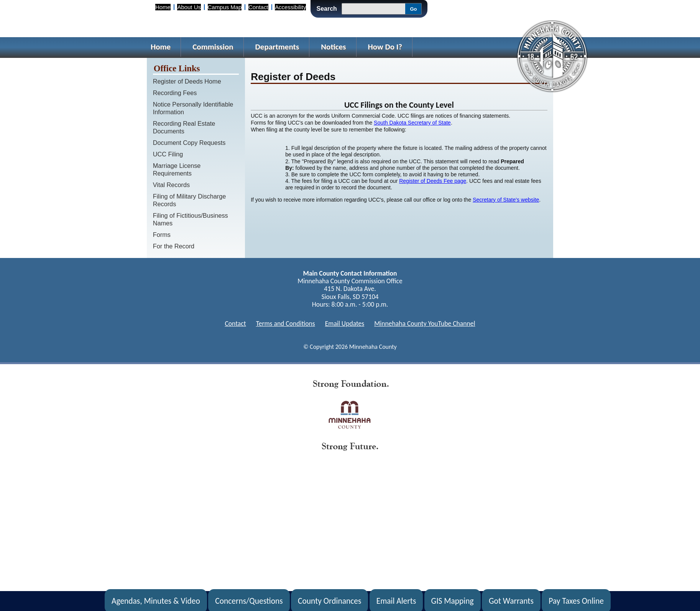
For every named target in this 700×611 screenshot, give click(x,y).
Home (163, 7)
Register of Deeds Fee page (433, 181)
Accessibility (290, 7)
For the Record (174, 246)
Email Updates (345, 324)
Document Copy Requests (189, 143)
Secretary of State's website (506, 200)
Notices (333, 47)
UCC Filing (168, 154)
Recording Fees (175, 93)
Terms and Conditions (286, 324)
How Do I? (385, 47)
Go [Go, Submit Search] (413, 9)
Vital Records (171, 185)
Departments (277, 47)
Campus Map (225, 7)
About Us (189, 7)
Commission (213, 47)
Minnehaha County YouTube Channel (425, 324)
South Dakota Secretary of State (412, 123)
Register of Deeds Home (187, 81)
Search (326, 9)
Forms (162, 235)
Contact (258, 7)
